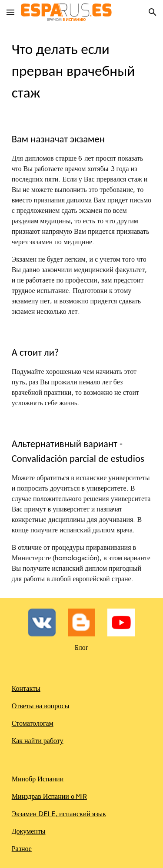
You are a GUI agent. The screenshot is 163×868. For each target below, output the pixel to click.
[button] (10, 12)
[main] (82, 71)
